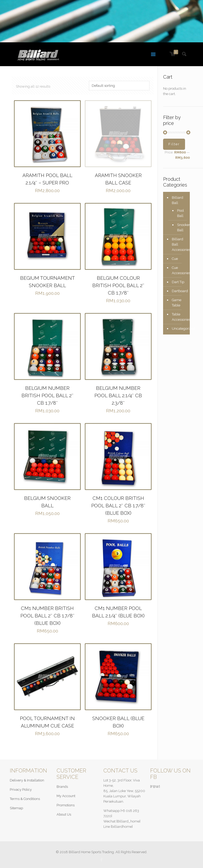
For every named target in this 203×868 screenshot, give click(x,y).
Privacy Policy (21, 790)
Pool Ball (181, 213)
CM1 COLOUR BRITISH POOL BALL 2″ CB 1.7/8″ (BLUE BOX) (118, 506)
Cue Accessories (179, 270)
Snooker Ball (181, 227)
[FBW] (155, 787)
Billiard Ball (177, 200)
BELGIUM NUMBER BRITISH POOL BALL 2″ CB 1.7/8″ (47, 395)
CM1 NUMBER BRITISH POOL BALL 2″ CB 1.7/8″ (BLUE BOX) (47, 616)
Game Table (177, 303)
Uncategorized (179, 329)
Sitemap (16, 808)
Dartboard (179, 291)
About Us (64, 814)
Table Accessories (179, 317)
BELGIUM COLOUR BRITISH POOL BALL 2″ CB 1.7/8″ (118, 285)
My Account (66, 796)
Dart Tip (178, 282)
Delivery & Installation (27, 780)
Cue (175, 259)
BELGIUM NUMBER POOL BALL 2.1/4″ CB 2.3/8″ (118, 395)
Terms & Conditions (25, 799)
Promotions (66, 805)
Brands (62, 787)
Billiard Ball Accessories (179, 244)
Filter (174, 144)
